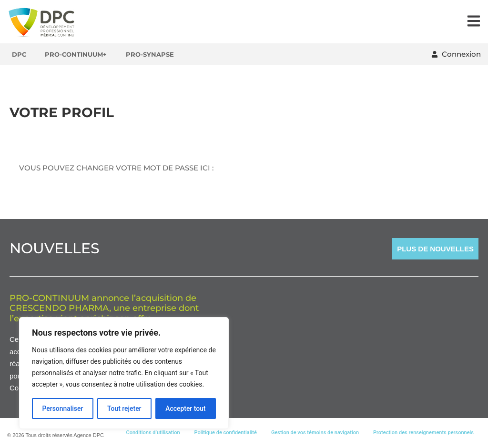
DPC (19, 54)
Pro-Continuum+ (76, 54)
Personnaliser (62, 408)
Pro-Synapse (150, 54)
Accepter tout (186, 408)
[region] (124, 373)
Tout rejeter (124, 408)
